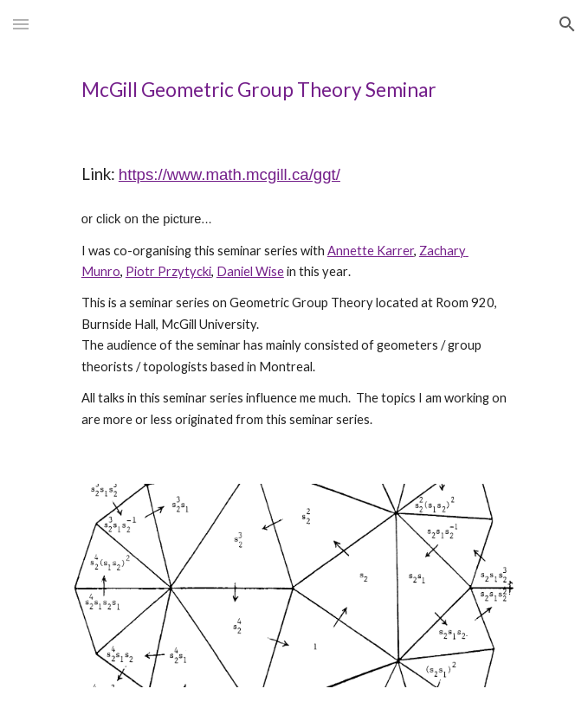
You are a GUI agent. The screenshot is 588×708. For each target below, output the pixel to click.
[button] (21, 24)
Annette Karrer (371, 251)
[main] (294, 90)
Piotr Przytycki (168, 271)
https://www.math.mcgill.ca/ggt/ (229, 174)
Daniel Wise (250, 271)
